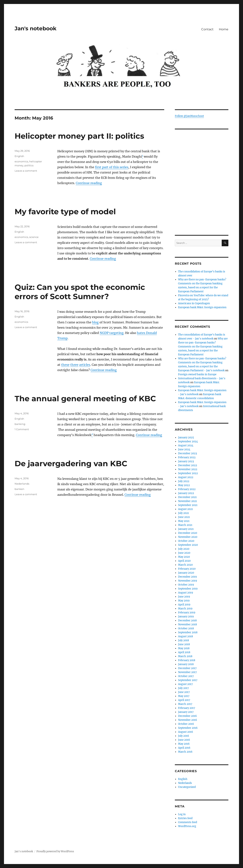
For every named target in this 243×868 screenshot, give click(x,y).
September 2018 (188, 632)
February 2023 (187, 457)
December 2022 (188, 465)
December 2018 (187, 621)
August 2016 (186, 732)
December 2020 (188, 533)
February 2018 (187, 660)
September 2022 (188, 473)
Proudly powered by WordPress (55, 851)
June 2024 (184, 449)
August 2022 (186, 477)
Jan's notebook (36, 28)
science (34, 237)
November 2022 (188, 469)
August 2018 (185, 636)
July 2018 (183, 640)
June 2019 (184, 597)
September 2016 (188, 728)
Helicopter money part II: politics (79, 136)
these (65, 365)
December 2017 (187, 668)
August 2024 (186, 445)
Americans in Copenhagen (194, 303)
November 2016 (188, 720)
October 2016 (186, 724)
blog (95, 322)
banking (20, 424)
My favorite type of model (65, 212)
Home (224, 29)
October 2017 (186, 676)
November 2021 (187, 501)
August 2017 (185, 684)
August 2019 (186, 593)
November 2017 (187, 672)
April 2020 (184, 561)
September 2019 (188, 589)
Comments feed (188, 822)
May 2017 (184, 696)
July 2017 (183, 688)
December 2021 (187, 497)
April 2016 (184, 748)
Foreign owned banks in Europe (197, 374)
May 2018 (184, 648)
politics (29, 165)
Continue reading (89, 183)
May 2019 (184, 601)
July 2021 (183, 513)
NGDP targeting (112, 333)
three (74, 365)
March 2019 (185, 609)
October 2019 (186, 585)
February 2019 (187, 613)
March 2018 (185, 656)
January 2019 (186, 617)
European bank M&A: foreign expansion (202, 307)
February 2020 (187, 569)
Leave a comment (26, 171)
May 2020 (184, 557)
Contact (207, 29)
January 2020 (186, 573)
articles (85, 365)
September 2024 (188, 441)
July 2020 (184, 549)
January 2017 (186, 712)
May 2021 (184, 521)
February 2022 (187, 489)
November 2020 (188, 537)
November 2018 (187, 624)
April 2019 (184, 605)
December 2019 (187, 577)
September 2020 (188, 545)
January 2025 (186, 438)
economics (21, 161)
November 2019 (188, 581)
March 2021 (185, 525)
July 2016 (184, 736)
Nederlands (22, 484)
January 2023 (186, 461)
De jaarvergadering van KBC (71, 463)
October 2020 (186, 541)
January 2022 (186, 493)
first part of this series (112, 167)
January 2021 (186, 529)
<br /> (202, 202)
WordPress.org (187, 826)
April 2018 (184, 652)
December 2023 (187, 453)
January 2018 (186, 664)
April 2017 (184, 700)
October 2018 (186, 628)
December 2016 (187, 716)
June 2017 (184, 692)
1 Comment (22, 429)
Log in (182, 814)
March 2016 (185, 752)
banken (19, 489)
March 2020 (185, 565)
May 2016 (184, 744)
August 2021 (185, 509)
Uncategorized (187, 787)
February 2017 (187, 708)
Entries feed (185, 818)
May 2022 (184, 485)
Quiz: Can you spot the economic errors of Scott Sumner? (80, 292)
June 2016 (184, 740)
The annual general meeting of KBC (85, 398)
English (19, 156)
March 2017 (185, 704)
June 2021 (184, 517)
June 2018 (184, 644)
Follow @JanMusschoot (189, 116)
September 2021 (188, 505)
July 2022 (184, 481)
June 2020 (184, 553)
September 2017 (188, 680)
